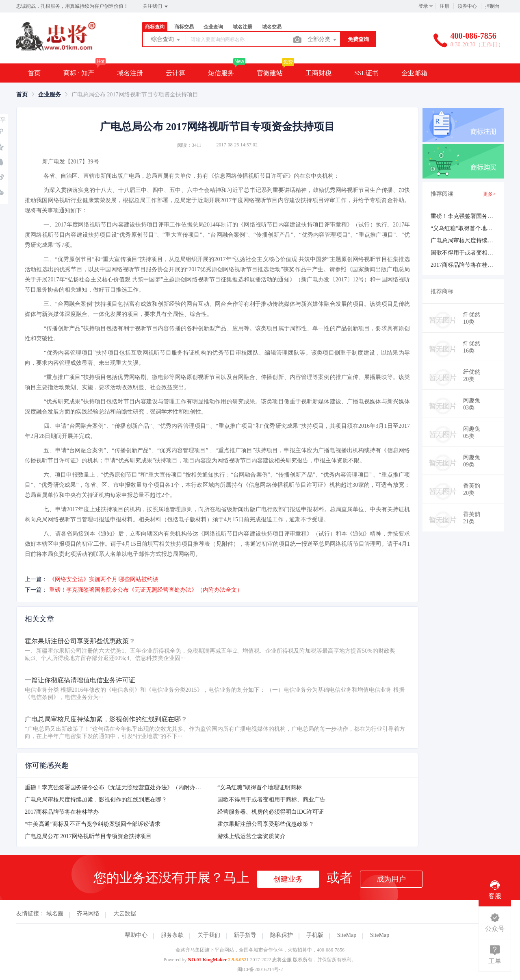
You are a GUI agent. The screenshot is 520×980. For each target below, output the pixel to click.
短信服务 (221, 73)
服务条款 (172, 935)
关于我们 (209, 935)
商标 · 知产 (79, 73)
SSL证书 (366, 73)
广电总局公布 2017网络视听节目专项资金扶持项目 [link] (135, 95)
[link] (22, 95)
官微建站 (270, 73)
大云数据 (125, 914)
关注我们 (156, 7)
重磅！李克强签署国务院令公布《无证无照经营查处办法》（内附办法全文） (146, 590)
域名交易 (272, 27)
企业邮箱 (414, 73)
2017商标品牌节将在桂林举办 (62, 812)
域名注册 (243, 27)
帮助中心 (136, 935)
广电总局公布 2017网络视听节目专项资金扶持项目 (88, 836)
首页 (34, 73)
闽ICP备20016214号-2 (260, 969)
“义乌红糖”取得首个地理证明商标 (260, 787)
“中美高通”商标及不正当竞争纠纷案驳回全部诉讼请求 (93, 824)
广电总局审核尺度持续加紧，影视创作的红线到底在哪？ (96, 800)
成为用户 (391, 879)
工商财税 (318, 73)
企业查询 (213, 27)
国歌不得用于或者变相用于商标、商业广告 (271, 800)
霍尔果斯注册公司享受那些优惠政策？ (266, 824)
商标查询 (155, 27)
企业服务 (50, 95)
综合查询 (166, 40)
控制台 (492, 6)
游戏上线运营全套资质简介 (251, 836)
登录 (423, 6)
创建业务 (288, 879)
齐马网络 (88, 914)
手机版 (315, 935)
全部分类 (323, 40)
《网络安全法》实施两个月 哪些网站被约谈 (104, 579)
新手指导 (245, 935)
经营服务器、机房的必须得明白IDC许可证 (271, 812)
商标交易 (184, 27)
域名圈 (55, 914)
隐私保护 (282, 935)
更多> (489, 194)
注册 (444, 6)
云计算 (175, 73)
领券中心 (467, 6)
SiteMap (347, 935)
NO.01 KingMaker (208, 960)
